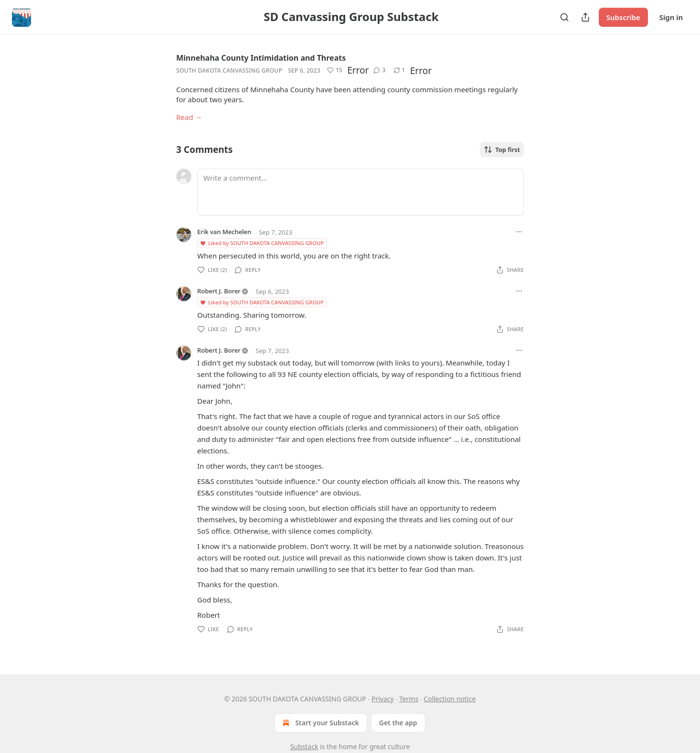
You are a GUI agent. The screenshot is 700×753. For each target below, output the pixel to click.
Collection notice (450, 699)
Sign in (671, 17)
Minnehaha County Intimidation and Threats (261, 58)
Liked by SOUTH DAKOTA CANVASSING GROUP (262, 243)
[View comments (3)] (379, 70)
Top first (502, 150)
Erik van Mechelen (224, 232)
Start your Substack (320, 723)
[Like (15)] (335, 70)
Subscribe (623, 17)
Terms (409, 699)
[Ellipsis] (519, 232)
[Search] (564, 17)
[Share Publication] (585, 17)
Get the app (398, 723)
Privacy (383, 699)
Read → (189, 117)
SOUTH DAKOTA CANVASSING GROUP (229, 70)
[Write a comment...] (361, 192)
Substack (304, 747)
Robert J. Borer (219, 291)
